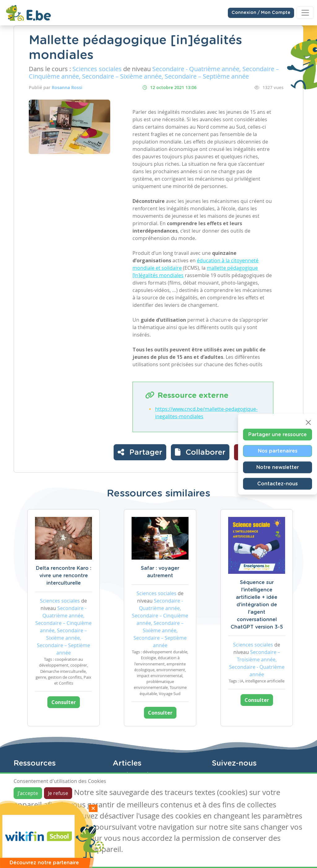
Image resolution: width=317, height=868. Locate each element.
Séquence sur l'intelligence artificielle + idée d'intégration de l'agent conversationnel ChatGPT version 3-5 (257, 605)
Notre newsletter (278, 467)
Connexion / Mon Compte (261, 13)
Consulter (64, 702)
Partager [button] (140, 452)
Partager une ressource (278, 435)
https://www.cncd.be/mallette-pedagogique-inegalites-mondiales (206, 413)
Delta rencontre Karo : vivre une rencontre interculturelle (64, 576)
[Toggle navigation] (305, 13)
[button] (200, 452)
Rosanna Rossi (67, 87)
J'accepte (28, 793)
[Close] (308, 423)
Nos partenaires (278, 451)
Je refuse (58, 793)
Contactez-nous (278, 484)
